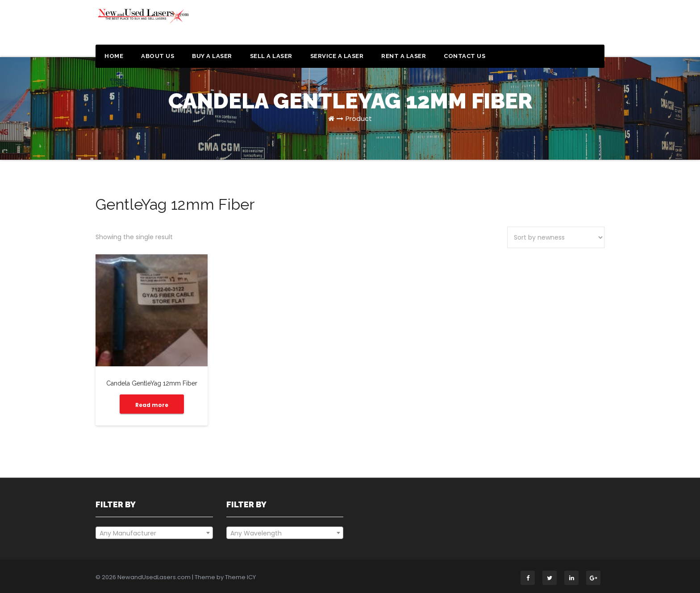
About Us (158, 56)
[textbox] (154, 533)
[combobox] (154, 533)
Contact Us (465, 56)
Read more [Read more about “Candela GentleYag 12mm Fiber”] (152, 405)
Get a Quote (561, 26)
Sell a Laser (271, 56)
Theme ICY (240, 577)
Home (114, 56)
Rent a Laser (404, 56)
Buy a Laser (212, 56)
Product (359, 118)
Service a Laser (337, 56)
